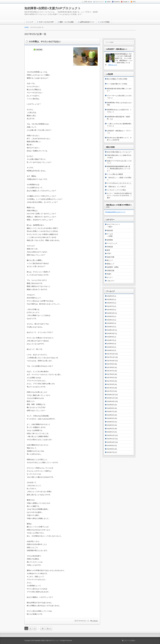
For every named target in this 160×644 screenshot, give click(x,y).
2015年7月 (110, 452)
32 (43, 628)
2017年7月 (110, 371)
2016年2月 (110, 429)
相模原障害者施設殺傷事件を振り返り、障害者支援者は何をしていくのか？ (119, 169)
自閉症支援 (111, 271)
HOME (26, 27)
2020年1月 (110, 320)
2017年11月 (111, 357)
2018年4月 (110, 347)
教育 (108, 250)
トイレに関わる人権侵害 (115, 174)
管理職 (110, 236)
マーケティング (112, 243)
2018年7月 (110, 340)
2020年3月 (110, 316)
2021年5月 (110, 310)
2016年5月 (110, 418)
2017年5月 (110, 378)
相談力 (110, 227)
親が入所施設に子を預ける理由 (117, 79)
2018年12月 (111, 330)
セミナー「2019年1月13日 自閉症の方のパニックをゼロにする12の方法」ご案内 (119, 196)
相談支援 (110, 230)
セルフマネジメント (113, 224)
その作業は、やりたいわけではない (45, 42)
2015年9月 (110, 445)
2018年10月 (111, 333)
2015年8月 (110, 449)
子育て (109, 254)
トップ (31, 22)
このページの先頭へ (129, 641)
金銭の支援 (111, 257)
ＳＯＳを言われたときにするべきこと (119, 183)
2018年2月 (110, 350)
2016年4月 (110, 422)
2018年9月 (110, 337)
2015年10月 (111, 442)
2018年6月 (110, 344)
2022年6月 (110, 300)
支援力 (109, 274)
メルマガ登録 (105, 22)
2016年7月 (110, 412)
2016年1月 (110, 432)
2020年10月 (111, 313)
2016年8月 (110, 408)
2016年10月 (111, 401)
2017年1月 (110, 391)
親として (110, 260)
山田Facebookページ (87, 22)
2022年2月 (110, 303)
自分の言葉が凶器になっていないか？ (119, 152)
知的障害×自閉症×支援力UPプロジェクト (53, 8)
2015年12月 (111, 435)
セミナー (110, 277)
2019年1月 (110, 327)
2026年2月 (110, 296)
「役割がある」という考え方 (116, 187)
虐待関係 (110, 240)
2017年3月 (110, 384)
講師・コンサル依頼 (67, 22)
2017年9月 (110, 364)
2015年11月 (111, 439)
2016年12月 (111, 395)
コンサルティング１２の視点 (116, 190)
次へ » (49, 628)
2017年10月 (111, 361)
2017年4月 (110, 381)
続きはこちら (113, 65)
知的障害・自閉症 (113, 267)
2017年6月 (110, 374)
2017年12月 (111, 354)
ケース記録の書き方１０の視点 (117, 84)
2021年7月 (110, 306)
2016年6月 (110, 415)
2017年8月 (110, 367)
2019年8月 (110, 323)
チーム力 (110, 234)
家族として (111, 264)
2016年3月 (110, 425)
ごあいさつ (111, 281)
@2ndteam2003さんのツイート (115, 212)
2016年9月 (110, 405)
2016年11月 (111, 398)
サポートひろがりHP (46, 22)
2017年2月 (110, 388)
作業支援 (95, 621)
